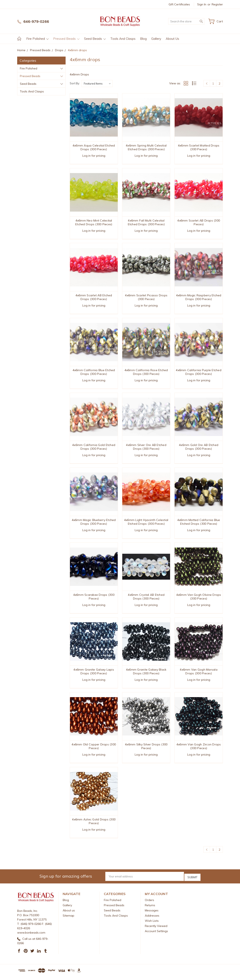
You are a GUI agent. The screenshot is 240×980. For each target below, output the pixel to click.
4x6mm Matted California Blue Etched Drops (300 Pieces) (199, 524)
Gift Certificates (179, 4)
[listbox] (97, 84)
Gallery (156, 39)
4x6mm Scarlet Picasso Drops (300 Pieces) (146, 298)
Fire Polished (37, 39)
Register (217, 4)
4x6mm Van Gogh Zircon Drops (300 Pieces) (199, 750)
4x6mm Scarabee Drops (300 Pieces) (94, 599)
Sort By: (75, 83)
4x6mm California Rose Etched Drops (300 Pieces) (146, 373)
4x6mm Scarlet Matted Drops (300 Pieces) (199, 147)
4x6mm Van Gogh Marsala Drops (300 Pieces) (199, 675)
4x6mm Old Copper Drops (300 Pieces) (94, 750)
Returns (150, 909)
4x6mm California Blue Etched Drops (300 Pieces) (94, 373)
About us (172, 39)
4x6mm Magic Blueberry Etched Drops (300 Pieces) (94, 524)
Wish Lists (152, 924)
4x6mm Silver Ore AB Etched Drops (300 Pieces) (146, 449)
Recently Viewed (156, 929)
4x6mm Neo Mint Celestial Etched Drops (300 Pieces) (94, 223)
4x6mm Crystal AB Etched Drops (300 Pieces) (146, 599)
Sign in (202, 4)
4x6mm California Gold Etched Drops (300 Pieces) (94, 449)
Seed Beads (95, 39)
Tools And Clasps (123, 39)
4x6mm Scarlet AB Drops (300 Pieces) (199, 223)
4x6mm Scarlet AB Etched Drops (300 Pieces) (94, 298)
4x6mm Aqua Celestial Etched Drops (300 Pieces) (94, 147)
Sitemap (68, 919)
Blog (143, 39)
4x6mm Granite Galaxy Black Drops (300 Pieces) (146, 675)
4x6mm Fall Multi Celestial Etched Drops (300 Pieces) (146, 223)
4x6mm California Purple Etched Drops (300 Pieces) (199, 373)
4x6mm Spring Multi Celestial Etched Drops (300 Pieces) (146, 147)
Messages (152, 914)
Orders (149, 903)
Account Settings (156, 934)
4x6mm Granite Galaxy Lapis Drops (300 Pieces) (94, 675)
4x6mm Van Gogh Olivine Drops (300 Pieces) (199, 599)
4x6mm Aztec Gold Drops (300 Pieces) (94, 825)
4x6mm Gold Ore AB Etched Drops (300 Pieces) (199, 449)
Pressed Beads (66, 39)
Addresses (152, 919)
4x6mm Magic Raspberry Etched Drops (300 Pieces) (199, 298)
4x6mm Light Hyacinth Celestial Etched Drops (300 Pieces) (146, 524)
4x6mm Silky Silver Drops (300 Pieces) (146, 750)
